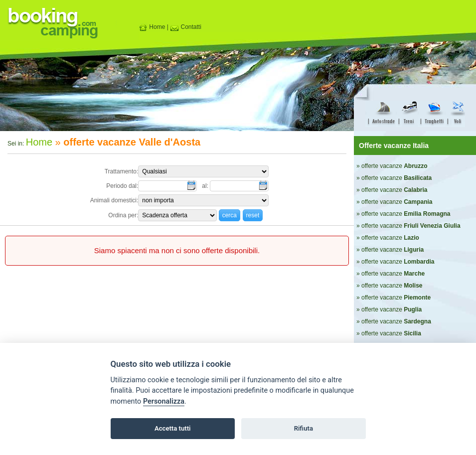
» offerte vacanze (392, 166)
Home (152, 27)
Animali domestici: (114, 200)
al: (206, 186)
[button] (230, 215)
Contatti (186, 27)
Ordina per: (123, 215)
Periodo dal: (122, 186)
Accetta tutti (173, 428)
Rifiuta (304, 428)
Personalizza (164, 401)
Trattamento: (122, 171)
